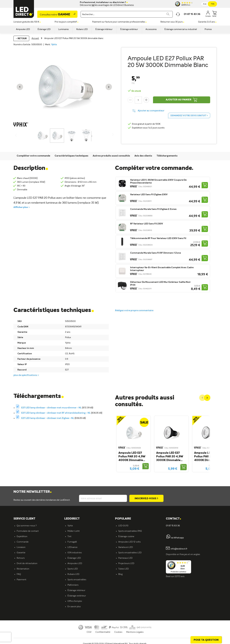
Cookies (118, 632)
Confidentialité (103, 632)
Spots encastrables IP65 (130, 531)
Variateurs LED (126, 547)
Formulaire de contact (28, 531)
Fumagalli (72, 542)
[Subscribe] (146, 498)
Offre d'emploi (75, 601)
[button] (20, 87)
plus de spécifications (25, 375)
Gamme (55, 15)
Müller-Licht (74, 531)
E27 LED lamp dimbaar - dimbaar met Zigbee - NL (48, 418)
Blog (120, 574)
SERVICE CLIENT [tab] (24, 519)
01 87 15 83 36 (173, 526)
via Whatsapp (177, 538)
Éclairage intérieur (76, 590)
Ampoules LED (75, 563)
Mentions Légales (135, 632)
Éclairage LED (74, 558)
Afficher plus (21, 207)
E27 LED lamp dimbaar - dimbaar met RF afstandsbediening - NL (56, 413)
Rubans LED (73, 574)
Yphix (54, 45)
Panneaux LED (125, 558)
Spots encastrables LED (130, 553)
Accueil (35, 38)
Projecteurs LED (126, 563)
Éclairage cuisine (126, 536)
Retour (22, 39)
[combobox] (127, 14)
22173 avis (180, 576)
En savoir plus (74, 607)
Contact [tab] (173, 519)
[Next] (207, 398)
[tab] (90, 519)
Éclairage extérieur (77, 596)
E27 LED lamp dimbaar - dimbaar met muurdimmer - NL (52, 408)
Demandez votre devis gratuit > (189, 116)
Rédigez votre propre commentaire (134, 311)
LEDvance (72, 547)
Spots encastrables (77, 580)
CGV (89, 632)
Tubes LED (123, 569)
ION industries (75, 553)
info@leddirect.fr (179, 549)
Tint (69, 536)
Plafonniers (73, 585)
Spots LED (73, 569)
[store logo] (24, 9)
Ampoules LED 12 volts (129, 542)
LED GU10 (123, 526)
